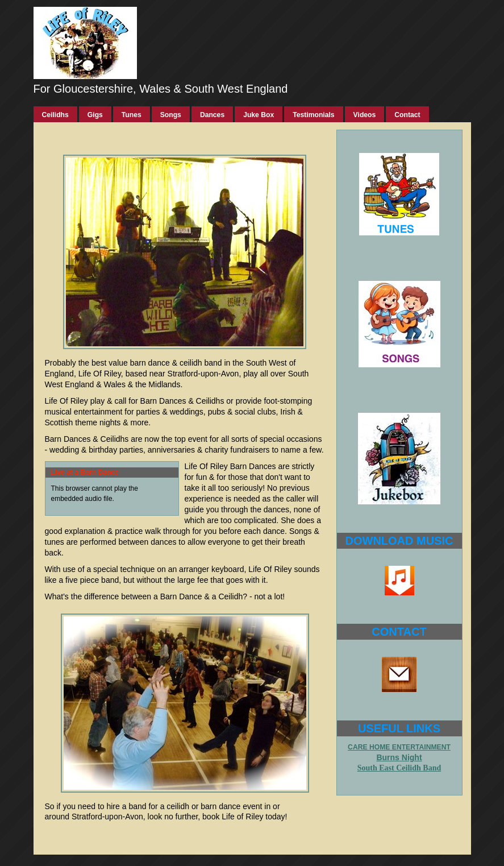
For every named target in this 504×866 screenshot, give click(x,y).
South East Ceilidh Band (399, 768)
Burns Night (399, 757)
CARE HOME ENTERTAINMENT (399, 747)
